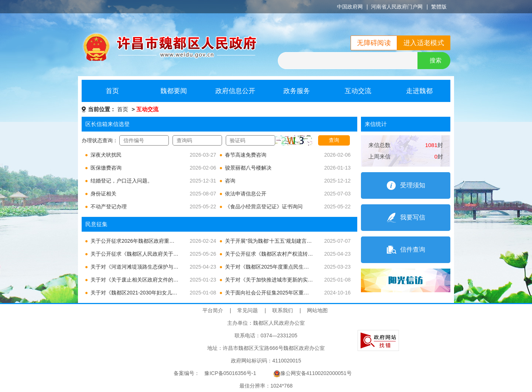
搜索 (436, 60)
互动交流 (358, 91)
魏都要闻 (174, 91)
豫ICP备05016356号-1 (230, 373)
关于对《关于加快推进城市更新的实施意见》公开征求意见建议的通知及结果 (313, 280)
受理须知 (413, 185)
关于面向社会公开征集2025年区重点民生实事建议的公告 (290, 293)
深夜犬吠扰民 (106, 155)
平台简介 (213, 310)
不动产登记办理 (109, 207)
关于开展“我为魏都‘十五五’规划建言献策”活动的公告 (285, 241)
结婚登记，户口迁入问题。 (122, 181)
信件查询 (413, 250)
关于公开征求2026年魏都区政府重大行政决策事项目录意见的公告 (166, 241)
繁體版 (439, 7)
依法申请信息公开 (246, 194)
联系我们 (283, 310)
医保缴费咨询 (106, 168)
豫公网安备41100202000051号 (313, 373)
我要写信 (413, 217)
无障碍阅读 (374, 43)
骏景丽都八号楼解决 (248, 168)
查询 (334, 140)
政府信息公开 (235, 91)
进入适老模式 (424, 43)
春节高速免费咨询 (246, 155)
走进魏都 (419, 91)
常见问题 (248, 310)
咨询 (230, 181)
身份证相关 (103, 194)
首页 (112, 91)
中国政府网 (350, 7)
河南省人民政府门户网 (397, 7)
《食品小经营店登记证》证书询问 (264, 207)
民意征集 (96, 224)
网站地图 (317, 310)
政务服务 (297, 91)
